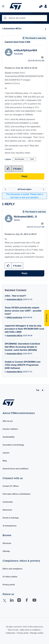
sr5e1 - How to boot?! (15, 296)
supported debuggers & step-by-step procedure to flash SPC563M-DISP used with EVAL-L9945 (24, 329)
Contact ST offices (11, 486)
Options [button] (45, 29)
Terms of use (13, 630)
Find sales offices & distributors (17, 494)
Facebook (29, 602)
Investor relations (10, 429)
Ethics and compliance (13, 569)
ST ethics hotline (10, 577)
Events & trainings (11, 518)
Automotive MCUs (12, 29)
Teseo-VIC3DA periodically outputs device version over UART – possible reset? (23, 311)
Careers (6, 453)
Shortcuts (7, 543)
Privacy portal (9, 585)
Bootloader (20, 159)
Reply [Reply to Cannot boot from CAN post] (25, 176)
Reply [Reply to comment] (25, 273)
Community (8, 502)
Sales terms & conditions (30, 630)
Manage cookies (37, 633)
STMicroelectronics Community (16, 6)
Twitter (7, 602)
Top (38, 390)
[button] (8, 266)
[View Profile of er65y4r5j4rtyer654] (25, 50)
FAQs (41, 6)
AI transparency (10, 526)
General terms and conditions (16, 469)
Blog (5, 461)
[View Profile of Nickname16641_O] (25, 217)
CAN (32, 159)
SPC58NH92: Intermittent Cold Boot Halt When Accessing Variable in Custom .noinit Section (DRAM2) (22, 347)
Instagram (22, 602)
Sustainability (9, 437)
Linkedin (14, 602)
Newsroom (7, 510)
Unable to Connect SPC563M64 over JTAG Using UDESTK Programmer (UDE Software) (23, 365)
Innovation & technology (13, 445)
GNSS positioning (14, 317)
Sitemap (6, 551)
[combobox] (24, 18)
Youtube (37, 602)
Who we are (8, 421)
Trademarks (10, 633)
